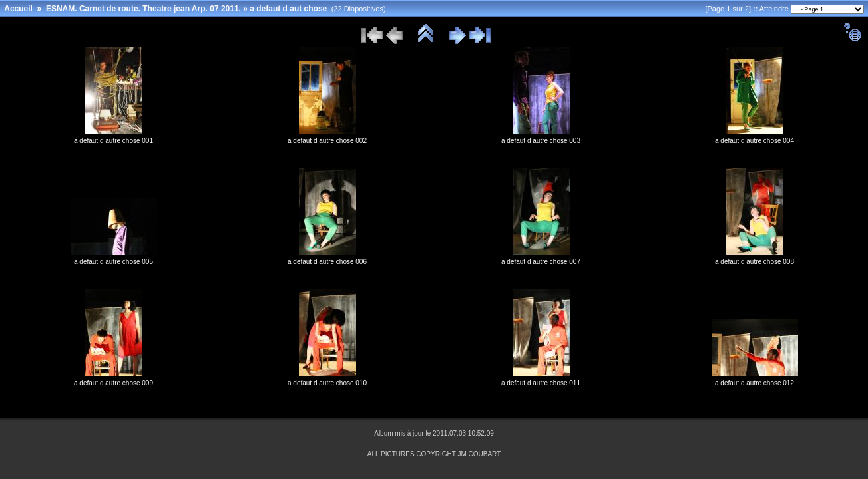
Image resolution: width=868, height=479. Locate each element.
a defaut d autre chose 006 (327, 262)
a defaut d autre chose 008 (755, 262)
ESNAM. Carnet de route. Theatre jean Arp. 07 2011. (143, 9)
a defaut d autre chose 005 (113, 262)
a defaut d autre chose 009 (113, 383)
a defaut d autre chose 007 (541, 262)
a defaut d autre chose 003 (541, 141)
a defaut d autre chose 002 (327, 141)
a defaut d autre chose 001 (113, 141)
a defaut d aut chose (288, 9)
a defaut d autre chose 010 (327, 383)
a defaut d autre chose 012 (755, 383)
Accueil (18, 9)
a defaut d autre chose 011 (541, 383)
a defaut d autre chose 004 (755, 141)
